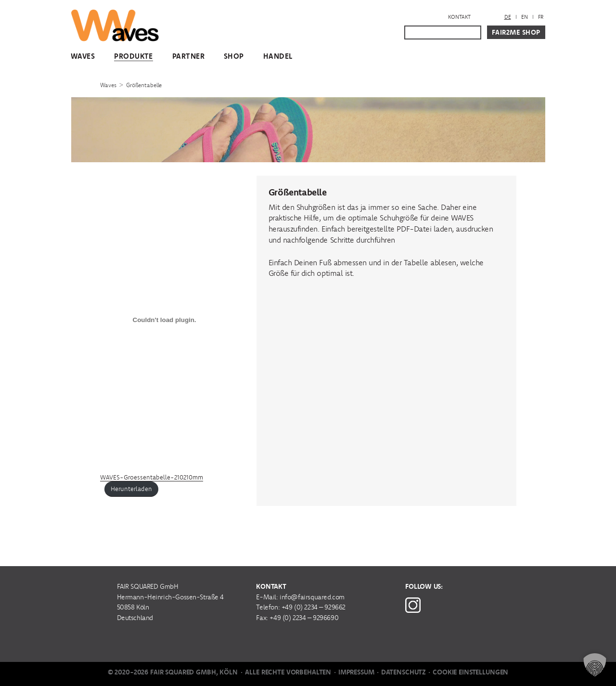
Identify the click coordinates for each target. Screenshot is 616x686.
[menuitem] (508, 17)
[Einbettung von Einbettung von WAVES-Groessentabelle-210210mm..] (165, 320)
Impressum (356, 672)
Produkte (134, 56)
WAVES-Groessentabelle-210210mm (152, 477)
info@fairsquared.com (312, 597)
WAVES (83, 56)
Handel (278, 56)
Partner (188, 56)
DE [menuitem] (508, 17)
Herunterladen (131, 489)
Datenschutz (404, 672)
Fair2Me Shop (516, 32)
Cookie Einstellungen (470, 672)
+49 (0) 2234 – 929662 (314, 607)
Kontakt (459, 17)
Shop (234, 56)
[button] (595, 665)
